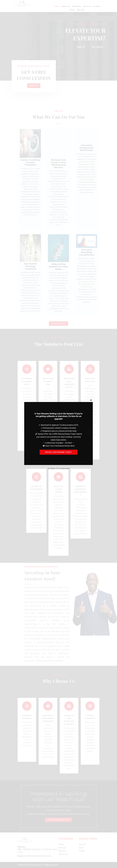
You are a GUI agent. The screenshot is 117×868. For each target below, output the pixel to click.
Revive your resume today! (58, 452)
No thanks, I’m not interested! (58, 468)
